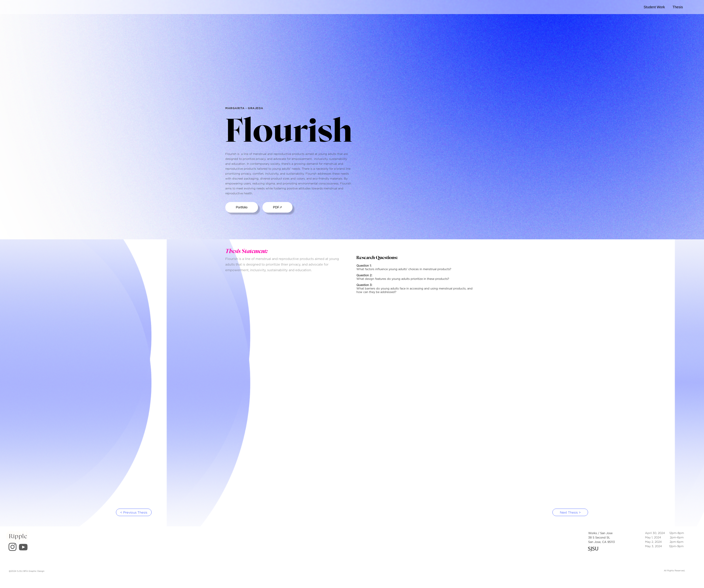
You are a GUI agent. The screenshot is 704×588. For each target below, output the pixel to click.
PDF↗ (277, 207)
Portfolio (242, 207)
